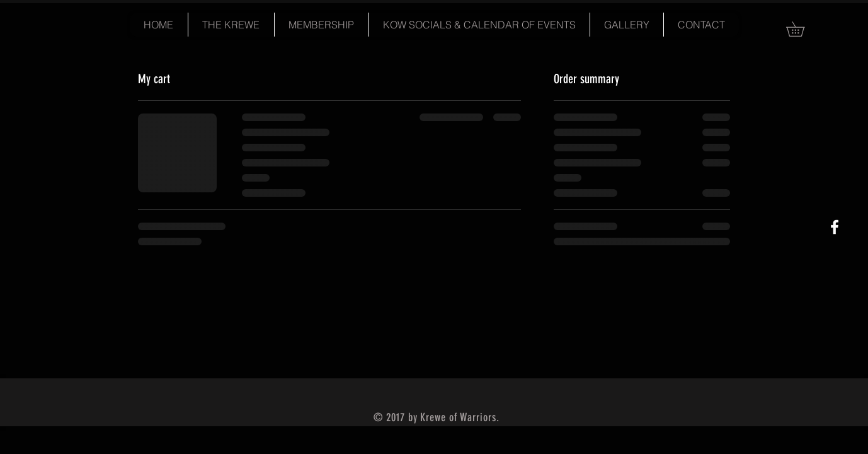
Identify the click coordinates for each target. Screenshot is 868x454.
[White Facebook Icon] (835, 227)
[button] (802, 29)
